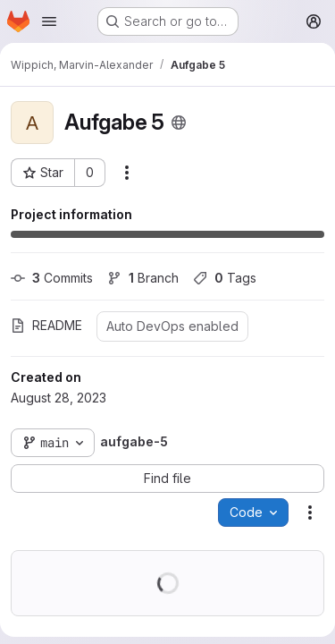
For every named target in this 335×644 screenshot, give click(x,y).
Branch (143, 278)
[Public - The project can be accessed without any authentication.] (179, 123)
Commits (52, 278)
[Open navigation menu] (49, 21)
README (46, 325)
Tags (225, 278)
